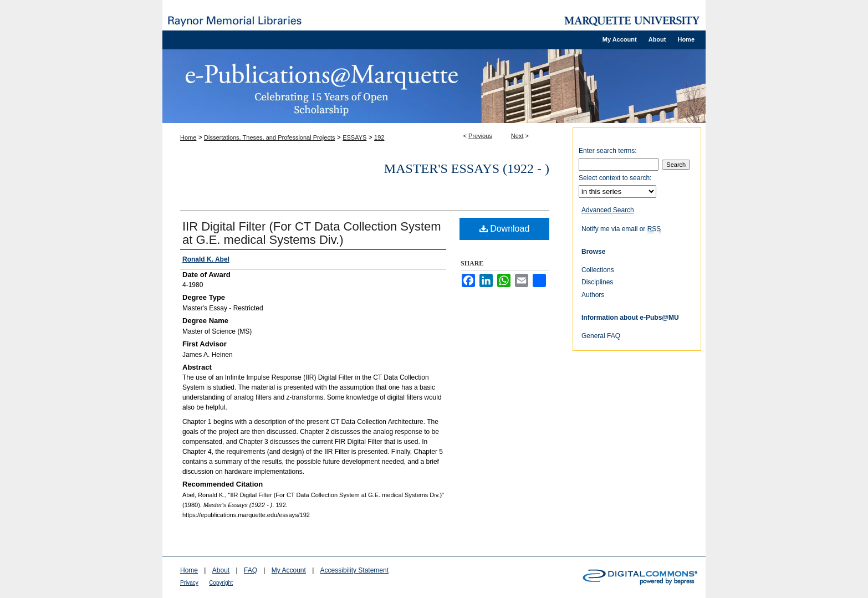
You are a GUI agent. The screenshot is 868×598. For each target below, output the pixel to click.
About (221, 570)
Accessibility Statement (354, 570)
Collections (598, 270)
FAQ (251, 570)
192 (379, 137)
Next (517, 136)
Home (188, 137)
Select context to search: (615, 178)
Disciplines (597, 282)
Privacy (189, 583)
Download (505, 229)
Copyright (221, 583)
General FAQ (601, 336)
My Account (289, 570)
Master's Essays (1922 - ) (467, 168)
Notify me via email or (621, 229)
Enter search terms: (608, 151)
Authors (593, 295)
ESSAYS (354, 137)
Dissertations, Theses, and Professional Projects (269, 137)
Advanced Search (608, 210)
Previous (480, 136)
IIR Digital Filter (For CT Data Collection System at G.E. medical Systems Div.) (312, 233)
